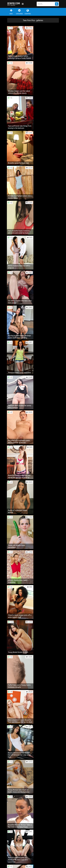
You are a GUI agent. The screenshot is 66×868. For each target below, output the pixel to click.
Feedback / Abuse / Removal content (20, 854)
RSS (50, 856)
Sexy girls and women (14, 4)
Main (11, 12)
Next (54, 729)
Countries (28, 12)
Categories (19, 12)
